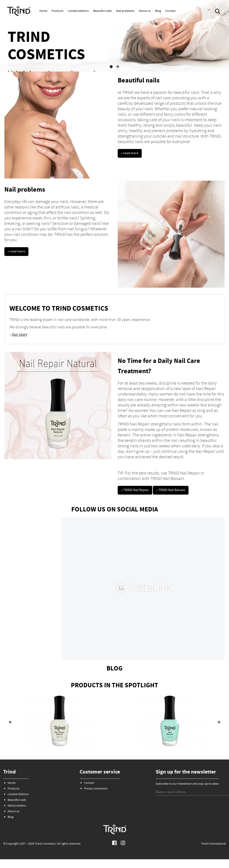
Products (58, 11)
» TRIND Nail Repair (137, 491)
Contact (170, 11)
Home (43, 11)
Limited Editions (18, 793)
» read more (131, 154)
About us (145, 11)
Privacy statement (96, 787)
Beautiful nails (102, 11)
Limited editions (78, 11)
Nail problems (125, 11)
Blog (158, 11)
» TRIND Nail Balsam (177, 491)
